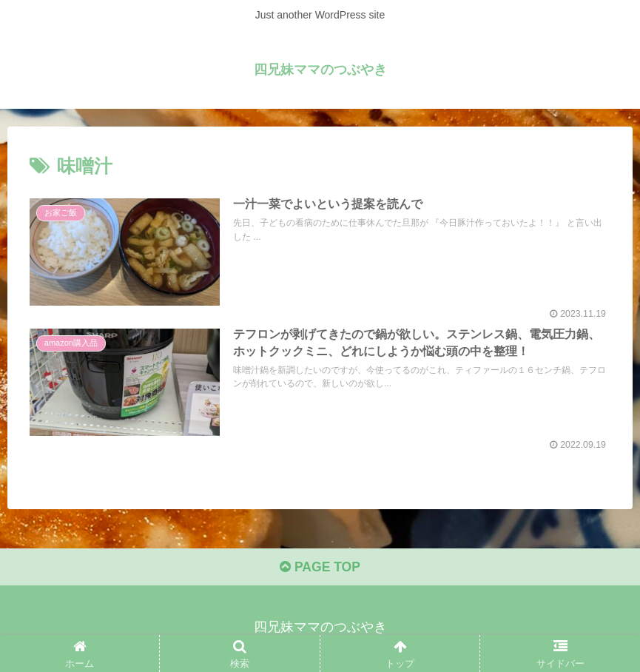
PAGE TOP (320, 568)
